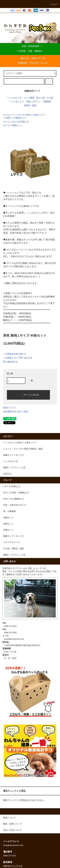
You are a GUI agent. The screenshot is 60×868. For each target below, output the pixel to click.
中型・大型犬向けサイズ (15, 505)
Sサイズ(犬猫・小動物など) (16, 493)
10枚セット (8, 518)
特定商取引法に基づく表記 (16, 412)
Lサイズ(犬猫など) (20, 122)
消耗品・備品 (30, 105)
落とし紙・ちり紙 (45, 98)
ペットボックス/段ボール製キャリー (29, 115)
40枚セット (17, 125)
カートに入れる (28, 395)
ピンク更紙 (29, 98)
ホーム (6, 115)
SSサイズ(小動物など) (14, 499)
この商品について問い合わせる (18, 358)
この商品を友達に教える (15, 354)
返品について (9, 408)
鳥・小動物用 (9, 511)
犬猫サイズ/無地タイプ (16, 118)
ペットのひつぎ (14, 98)
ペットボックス (16, 102)
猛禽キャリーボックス (14, 536)
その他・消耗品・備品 (14, 549)
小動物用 (47, 102)
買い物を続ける (10, 362)
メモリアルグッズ (12, 542)
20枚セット (8, 524)
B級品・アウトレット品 (14, 555)
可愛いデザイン (33, 102)
